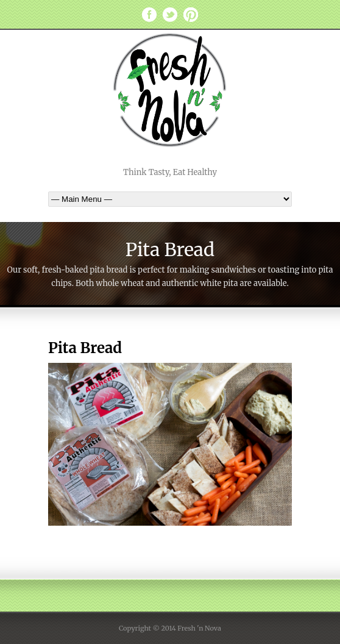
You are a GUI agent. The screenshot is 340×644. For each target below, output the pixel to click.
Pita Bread (85, 348)
